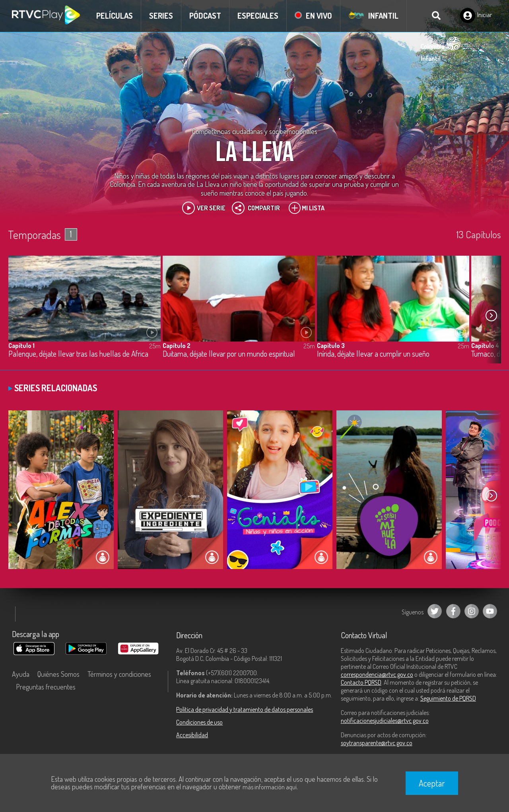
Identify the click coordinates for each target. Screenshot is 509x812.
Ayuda (21, 674)
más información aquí (270, 787)
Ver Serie (204, 208)
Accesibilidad (192, 735)
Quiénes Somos (58, 674)
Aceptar (432, 783)
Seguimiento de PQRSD (448, 698)
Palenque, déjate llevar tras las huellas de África (78, 354)
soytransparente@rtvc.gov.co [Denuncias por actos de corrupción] (377, 743)
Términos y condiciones (119, 674)
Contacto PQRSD (361, 682)
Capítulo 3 (331, 346)
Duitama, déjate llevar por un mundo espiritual (229, 354)
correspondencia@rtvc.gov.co (377, 674)
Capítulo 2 (177, 346)
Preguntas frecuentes (46, 687)
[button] (491, 316)
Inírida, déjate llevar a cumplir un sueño (373, 354)
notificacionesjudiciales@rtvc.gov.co (385, 721)
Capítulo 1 (21, 346)
